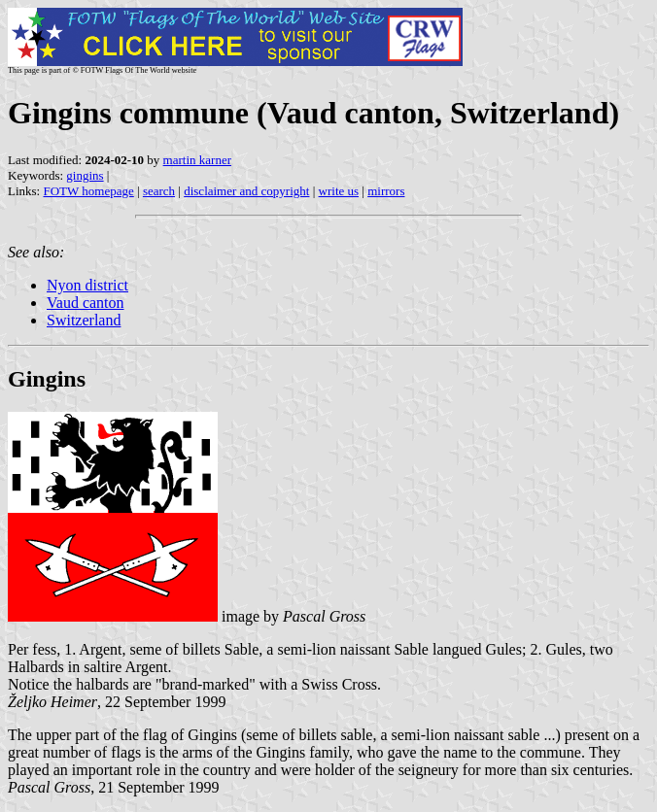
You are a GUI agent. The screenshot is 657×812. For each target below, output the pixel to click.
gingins (85, 175)
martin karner (197, 160)
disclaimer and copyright (246, 191)
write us (339, 191)
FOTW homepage (88, 191)
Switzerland (84, 320)
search (159, 191)
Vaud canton (86, 303)
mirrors (386, 191)
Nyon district (87, 285)
